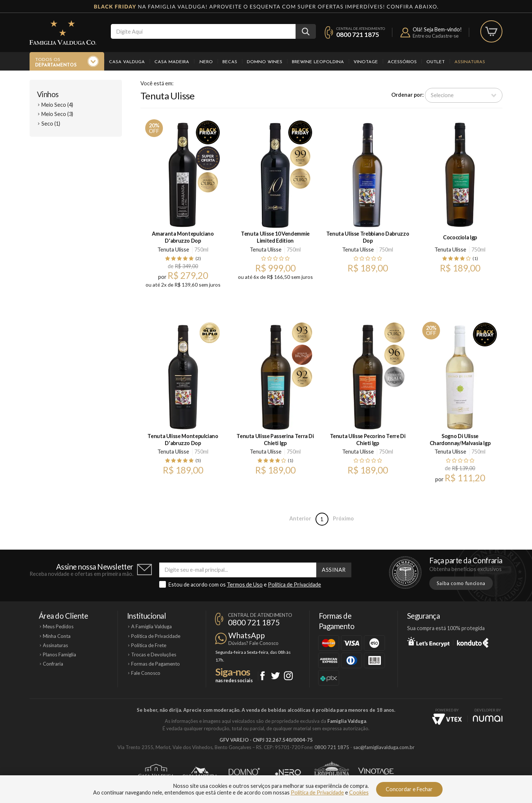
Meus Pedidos (58, 626)
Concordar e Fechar (409, 789)
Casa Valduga (127, 62)
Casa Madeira (172, 62)
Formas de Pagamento (156, 664)
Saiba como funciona (461, 583)
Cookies (359, 792)
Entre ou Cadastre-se (436, 36)
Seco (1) (51, 124)
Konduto (473, 642)
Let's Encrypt (428, 642)
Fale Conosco (146, 673)
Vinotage (366, 62)
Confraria (53, 664)
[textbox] (203, 31)
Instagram (288, 676)
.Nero (206, 62)
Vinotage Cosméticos (376, 772)
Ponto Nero (288, 772)
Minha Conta (57, 636)
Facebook (262, 676)
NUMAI (488, 719)
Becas (230, 62)
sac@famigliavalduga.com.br (384, 747)
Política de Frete (149, 645)
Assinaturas (470, 62)
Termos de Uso (245, 585)
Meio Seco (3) (57, 114)
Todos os (56, 63)
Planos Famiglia (59, 655)
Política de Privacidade (294, 585)
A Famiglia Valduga (151, 626)
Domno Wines (265, 62)
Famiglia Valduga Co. (63, 33)
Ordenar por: (407, 95)
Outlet (436, 62)
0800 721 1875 (358, 35)
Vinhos (48, 94)
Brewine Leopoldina (318, 62)
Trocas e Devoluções (154, 655)
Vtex (447, 719)
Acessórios (402, 62)
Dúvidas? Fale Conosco (253, 643)
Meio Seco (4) (57, 105)
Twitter (275, 676)
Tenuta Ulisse (173, 250)
